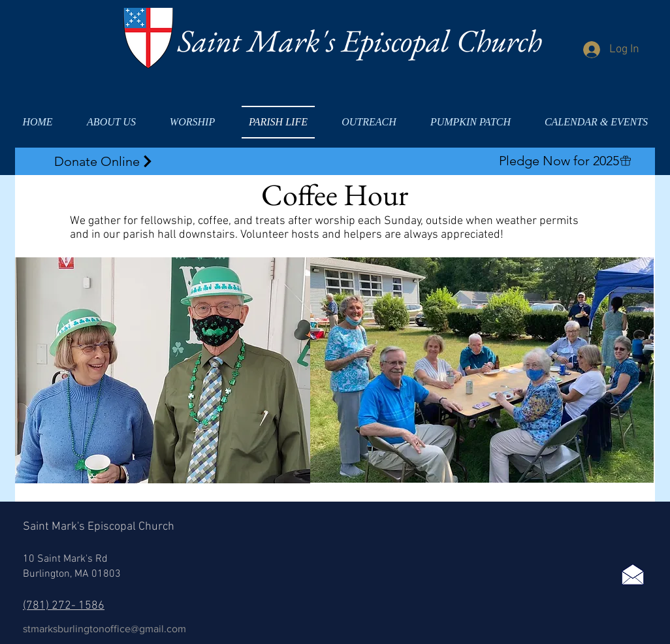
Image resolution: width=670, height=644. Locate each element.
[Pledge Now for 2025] (565, 161)
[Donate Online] (104, 161)
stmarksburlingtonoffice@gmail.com (104, 629)
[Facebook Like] (624, 524)
